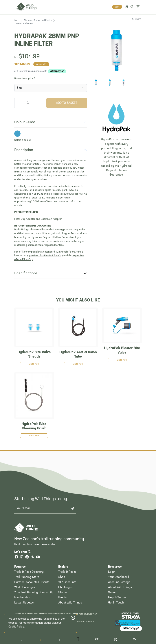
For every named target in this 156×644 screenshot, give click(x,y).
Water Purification (24, 24)
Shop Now (34, 364)
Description (24, 150)
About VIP (41, 64)
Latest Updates (24, 603)
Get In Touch (116, 603)
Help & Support (118, 598)
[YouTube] (38, 557)
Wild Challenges (25, 587)
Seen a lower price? (25, 78)
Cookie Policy (16, 627)
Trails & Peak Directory (29, 572)
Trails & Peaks (67, 572)
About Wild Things (70, 603)
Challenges (65, 587)
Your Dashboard (119, 577)
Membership (22, 598)
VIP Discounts (67, 582)
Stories (63, 593)
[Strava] (32, 557)
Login (112, 572)
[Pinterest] (27, 557)
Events (63, 598)
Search (113, 593)
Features (20, 567)
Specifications (26, 273)
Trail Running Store (27, 577)
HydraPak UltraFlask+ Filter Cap (45, 256)
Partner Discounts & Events (32, 582)
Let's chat (23, 552)
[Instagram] (22, 557)
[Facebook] (16, 557)
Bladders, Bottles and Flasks (38, 21)
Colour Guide (25, 122)
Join (117, 7)
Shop (17, 21)
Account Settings (119, 582)
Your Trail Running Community (34, 593)
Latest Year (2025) (81, 614)
